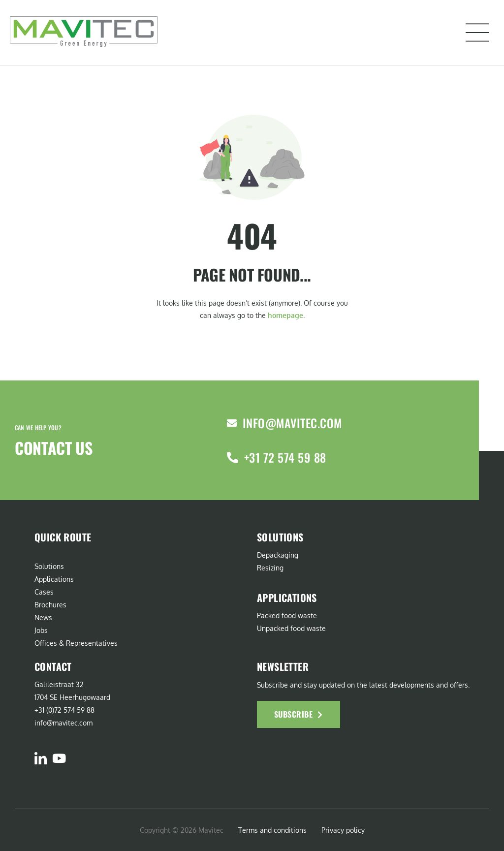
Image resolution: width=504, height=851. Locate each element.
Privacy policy (343, 830)
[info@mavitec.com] (232, 423)
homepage (285, 315)
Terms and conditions (272, 830)
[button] (477, 32)
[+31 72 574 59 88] (233, 457)
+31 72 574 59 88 (285, 457)
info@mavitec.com (292, 423)
